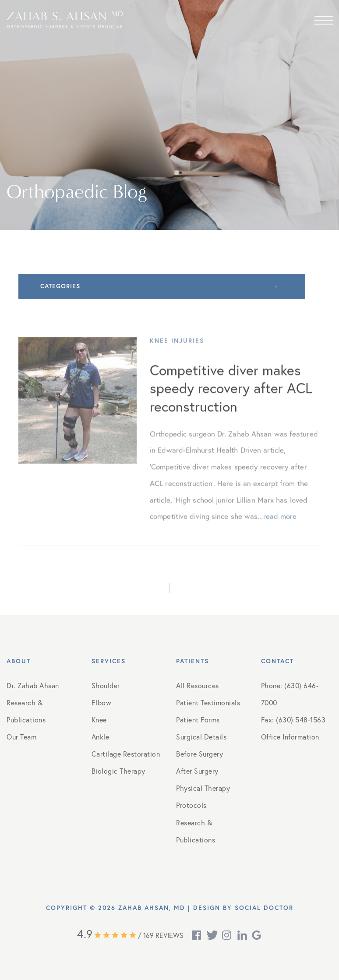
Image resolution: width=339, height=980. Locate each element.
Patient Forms (198, 720)
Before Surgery (200, 754)
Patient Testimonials (208, 702)
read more (280, 523)
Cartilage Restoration (126, 754)
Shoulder (106, 685)
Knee (99, 720)
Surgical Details (201, 737)
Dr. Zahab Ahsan (33, 685)
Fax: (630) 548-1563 (293, 720)
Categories (60, 286)
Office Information (290, 737)
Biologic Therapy (118, 771)
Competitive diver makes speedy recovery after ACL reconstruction (231, 395)
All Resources (198, 685)
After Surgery (197, 771)
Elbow (102, 702)
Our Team (21, 737)
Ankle (101, 737)
